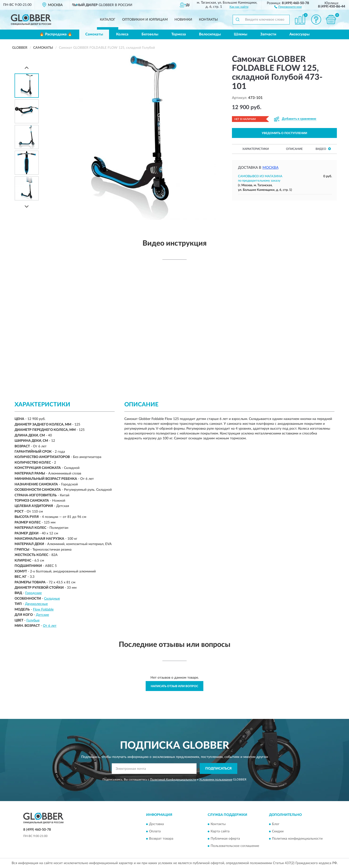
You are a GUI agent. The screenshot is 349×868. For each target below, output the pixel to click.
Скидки (278, 832)
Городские (33, 593)
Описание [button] (294, 149)
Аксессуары (299, 34)
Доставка (156, 824)
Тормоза (179, 34)
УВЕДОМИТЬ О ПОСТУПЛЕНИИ (284, 133)
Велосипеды (210, 34)
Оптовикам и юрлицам (145, 20)
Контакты (208, 20)
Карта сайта (220, 832)
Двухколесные (36, 604)
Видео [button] (323, 149)
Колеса (122, 34)
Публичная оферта (225, 839)
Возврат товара (161, 839)
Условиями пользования (216, 780)
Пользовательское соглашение (235, 846)
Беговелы (150, 34)
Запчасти (268, 34)
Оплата (155, 832)
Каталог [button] (108, 20)
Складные (52, 599)
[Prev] (27, 68)
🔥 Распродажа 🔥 (56, 34)
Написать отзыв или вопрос (174, 686)
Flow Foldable (43, 610)
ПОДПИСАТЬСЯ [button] (218, 769)
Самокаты (94, 34)
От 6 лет (50, 626)
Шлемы (241, 34)
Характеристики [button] (256, 149)
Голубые (33, 620)
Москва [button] (270, 168)
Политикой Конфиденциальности (173, 780)
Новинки (183, 20)
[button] (288, 7)
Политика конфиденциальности (297, 839)
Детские (42, 615)
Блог (276, 824)
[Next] (27, 206)
